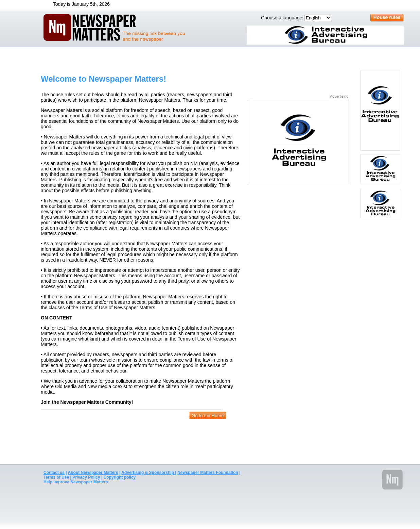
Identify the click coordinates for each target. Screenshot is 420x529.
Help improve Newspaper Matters (76, 482)
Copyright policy (120, 477)
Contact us (54, 473)
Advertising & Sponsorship (148, 473)
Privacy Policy (86, 477)
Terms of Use (57, 477)
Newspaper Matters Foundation (208, 473)
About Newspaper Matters (93, 473)
